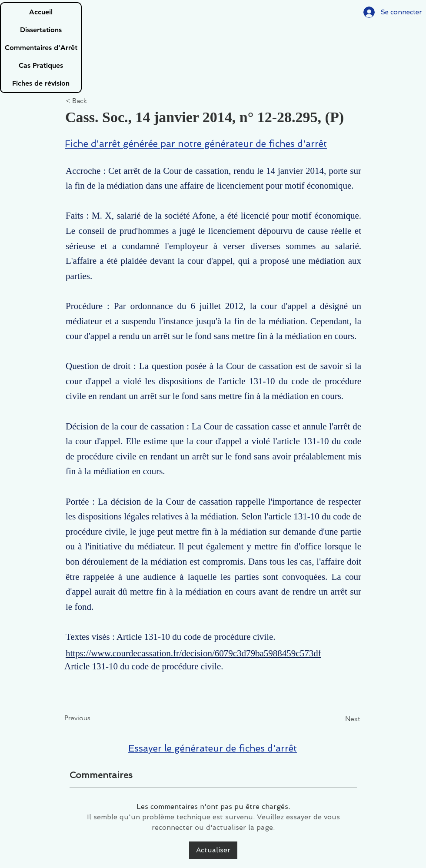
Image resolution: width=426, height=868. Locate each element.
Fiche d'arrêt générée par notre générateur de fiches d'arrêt (196, 144)
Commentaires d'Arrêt (41, 48)
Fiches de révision (41, 83)
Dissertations (41, 30)
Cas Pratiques (41, 65)
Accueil (41, 12)
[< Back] (94, 101)
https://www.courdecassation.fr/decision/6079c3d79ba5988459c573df (193, 653)
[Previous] (93, 718)
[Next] (338, 719)
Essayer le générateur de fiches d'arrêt (213, 748)
